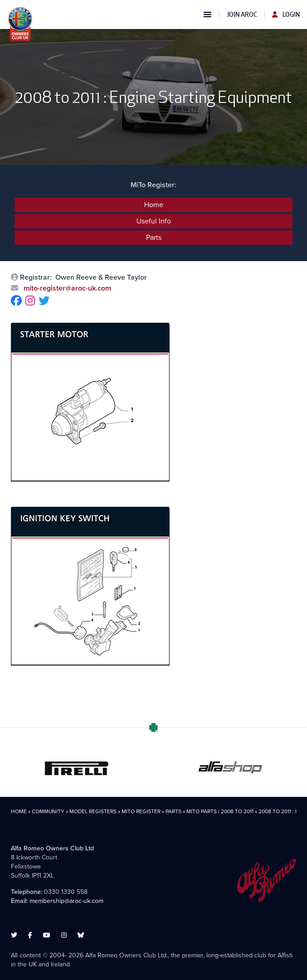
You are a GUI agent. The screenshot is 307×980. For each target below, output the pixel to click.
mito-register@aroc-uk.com (66, 288)
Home (154, 205)
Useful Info (154, 221)
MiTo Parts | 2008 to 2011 (220, 811)
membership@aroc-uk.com (66, 901)
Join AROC (242, 15)
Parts (154, 237)
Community (48, 811)
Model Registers (93, 811)
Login (286, 15)
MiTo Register (141, 811)
